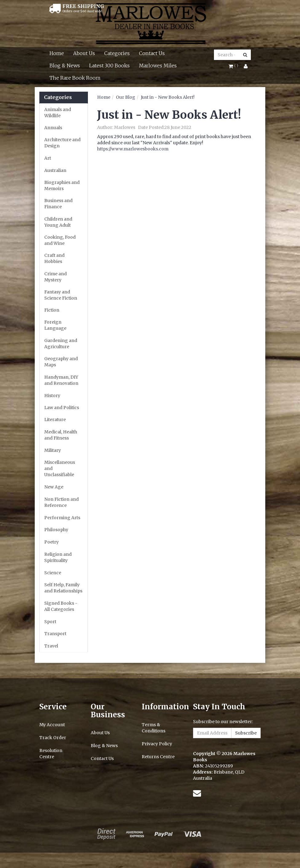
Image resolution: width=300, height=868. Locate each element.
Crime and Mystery (55, 277)
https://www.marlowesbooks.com (133, 149)
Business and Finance (58, 204)
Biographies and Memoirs (62, 185)
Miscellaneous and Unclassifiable (60, 468)
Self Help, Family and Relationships (63, 588)
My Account (52, 725)
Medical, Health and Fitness (61, 435)
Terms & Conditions (154, 728)
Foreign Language (55, 325)
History (52, 396)
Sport (50, 622)
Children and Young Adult (58, 222)
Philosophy (56, 530)
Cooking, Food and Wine (60, 240)
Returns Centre (158, 757)
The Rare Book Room (75, 78)
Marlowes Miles (158, 66)
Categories (117, 53)
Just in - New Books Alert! (168, 97)
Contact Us (152, 53)
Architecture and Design (62, 143)
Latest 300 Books (109, 66)
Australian (55, 170)
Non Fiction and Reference (61, 502)
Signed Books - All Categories (61, 606)
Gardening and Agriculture (61, 344)
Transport (55, 634)
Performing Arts (62, 518)
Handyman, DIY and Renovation (61, 380)
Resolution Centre (51, 754)
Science (53, 573)
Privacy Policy (157, 744)
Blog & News (65, 66)
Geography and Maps (61, 362)
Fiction (52, 310)
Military (53, 450)
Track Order (53, 738)
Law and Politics (62, 408)
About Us (84, 53)
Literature (55, 420)
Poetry (51, 542)
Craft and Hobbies (54, 258)
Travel (51, 646)
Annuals (53, 128)
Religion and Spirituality (58, 557)
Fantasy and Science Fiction (61, 295)
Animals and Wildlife (58, 113)
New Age (54, 487)
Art (48, 158)
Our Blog (126, 97)
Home (57, 53)
